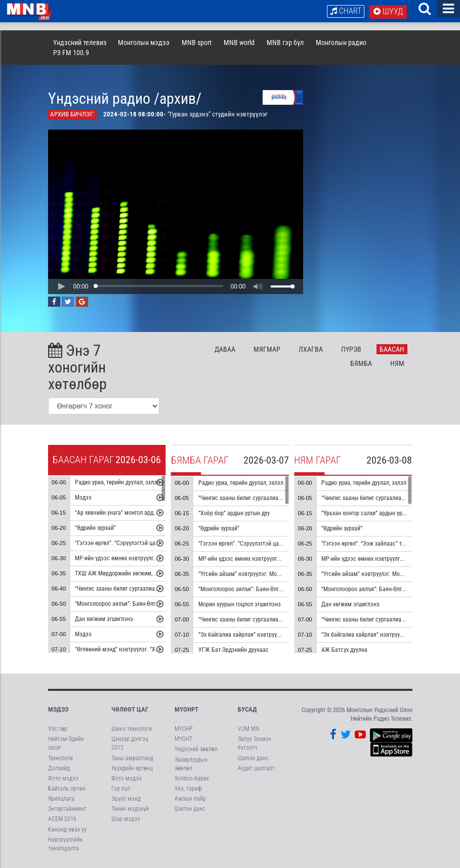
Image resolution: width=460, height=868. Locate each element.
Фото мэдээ (63, 778)
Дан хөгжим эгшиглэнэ (104, 619)
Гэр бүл (121, 789)
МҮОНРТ (186, 709)
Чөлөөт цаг (130, 709)
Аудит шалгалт (256, 768)
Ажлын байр (190, 799)
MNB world (239, 43)
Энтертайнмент (67, 809)
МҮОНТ (183, 739)
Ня (397, 363)
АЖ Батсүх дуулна (344, 650)
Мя (267, 349)
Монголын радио (341, 43)
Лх (311, 349)
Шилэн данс (190, 809)
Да (225, 349)
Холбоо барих (192, 778)
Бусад (247, 709)
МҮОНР (183, 729)
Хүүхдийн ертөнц (132, 768)
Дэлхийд (59, 768)
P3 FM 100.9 (71, 53)
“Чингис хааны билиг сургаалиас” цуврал (127, 589)
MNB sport (197, 43)
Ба (392, 349)
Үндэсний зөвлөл (196, 749)
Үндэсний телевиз (80, 43)
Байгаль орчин (67, 789)
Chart (346, 11)
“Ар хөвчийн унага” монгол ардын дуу (122, 513)
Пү (351, 349)
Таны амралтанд (132, 758)
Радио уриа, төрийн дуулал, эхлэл (117, 483)
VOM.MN (248, 729)
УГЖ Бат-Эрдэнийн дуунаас (234, 650)
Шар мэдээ (126, 819)
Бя (361, 363)
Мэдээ (83, 498)
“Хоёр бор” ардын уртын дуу (234, 514)
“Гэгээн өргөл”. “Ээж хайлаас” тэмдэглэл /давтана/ (387, 544)
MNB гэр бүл (285, 43)
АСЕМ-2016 (62, 819)
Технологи (60, 758)
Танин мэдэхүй (130, 809)
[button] (61, 286)
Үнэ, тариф (188, 789)
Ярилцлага (61, 799)
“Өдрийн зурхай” (95, 528)
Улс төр (58, 729)
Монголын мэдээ (144, 43)
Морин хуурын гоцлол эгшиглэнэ (240, 605)
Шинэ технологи (132, 729)
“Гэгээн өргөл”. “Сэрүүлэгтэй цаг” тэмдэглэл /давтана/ (144, 544)
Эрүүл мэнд (126, 799)
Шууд (388, 11)
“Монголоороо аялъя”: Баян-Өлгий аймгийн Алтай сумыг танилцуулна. (164, 604)
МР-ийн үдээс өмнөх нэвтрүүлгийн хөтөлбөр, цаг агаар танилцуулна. (285, 559)
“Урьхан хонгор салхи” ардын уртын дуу (371, 514)
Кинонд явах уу (67, 830)
